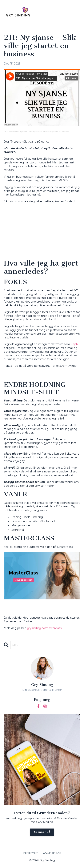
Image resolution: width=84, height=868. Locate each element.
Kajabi (75, 344)
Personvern (31, 853)
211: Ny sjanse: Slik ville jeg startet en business (49, 132)
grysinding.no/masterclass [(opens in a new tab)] (44, 628)
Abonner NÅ (42, 832)
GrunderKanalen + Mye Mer (16, 132)
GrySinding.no (52, 853)
